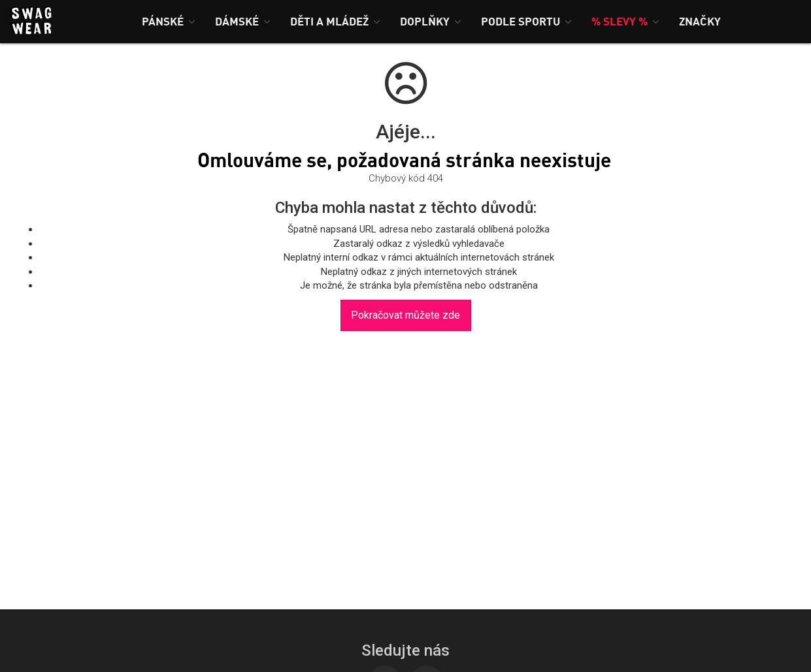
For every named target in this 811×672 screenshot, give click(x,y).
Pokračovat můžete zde (405, 315)
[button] (169, 21)
